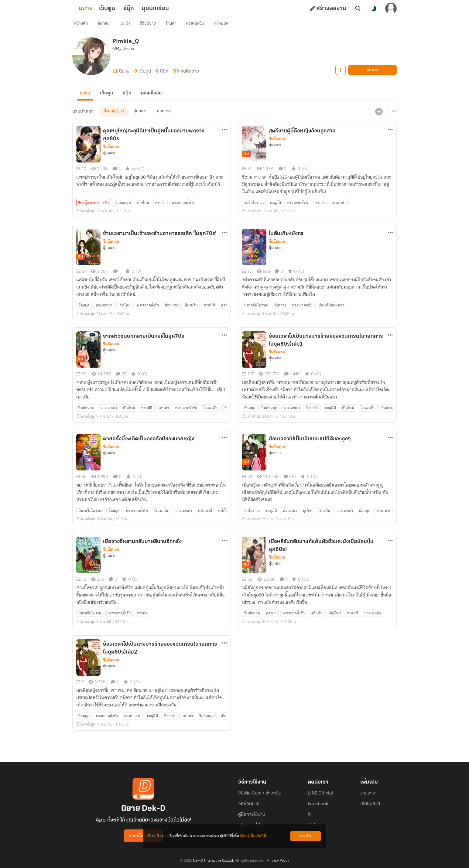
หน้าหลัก (84, 26)
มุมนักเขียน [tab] (165, 9)
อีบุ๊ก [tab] (138, 9)
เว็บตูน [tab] (117, 9)
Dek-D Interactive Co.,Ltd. (214, 861)
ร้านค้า (174, 26)
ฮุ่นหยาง (140, 121)
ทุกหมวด (224, 26)
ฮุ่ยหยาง (164, 121)
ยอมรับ (306, 836)
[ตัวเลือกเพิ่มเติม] (224, 139)
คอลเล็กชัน (198, 26)
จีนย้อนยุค (111, 156)
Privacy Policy (278, 861)
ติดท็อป (107, 26)
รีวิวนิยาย (151, 26)
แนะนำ (128, 26)
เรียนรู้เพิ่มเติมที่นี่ (253, 836)
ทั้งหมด (110, 121)
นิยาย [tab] (95, 9)
